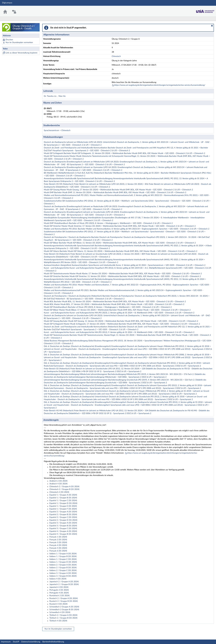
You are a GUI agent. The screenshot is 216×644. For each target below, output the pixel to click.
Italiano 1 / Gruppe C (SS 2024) (63, 559)
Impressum (6, 642)
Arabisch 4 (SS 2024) (58, 484)
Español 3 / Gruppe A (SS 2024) (63, 523)
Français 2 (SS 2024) (58, 540)
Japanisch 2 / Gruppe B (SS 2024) (64, 584)
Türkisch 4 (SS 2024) (58, 621)
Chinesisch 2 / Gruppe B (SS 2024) (64, 489)
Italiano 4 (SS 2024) (58, 579)
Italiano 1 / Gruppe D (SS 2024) (63, 562)
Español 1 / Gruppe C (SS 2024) (63, 501)
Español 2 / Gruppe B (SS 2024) (63, 515)
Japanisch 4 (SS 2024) (59, 587)
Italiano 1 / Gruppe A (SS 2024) (63, 554)
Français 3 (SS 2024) (58, 542)
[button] (212, 26)
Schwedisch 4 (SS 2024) (60, 612)
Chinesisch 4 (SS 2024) (59, 492)
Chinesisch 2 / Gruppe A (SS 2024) (64, 487)
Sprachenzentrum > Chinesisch (57, 130)
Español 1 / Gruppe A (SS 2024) (63, 495)
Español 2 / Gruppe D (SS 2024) (63, 520)
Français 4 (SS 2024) (58, 545)
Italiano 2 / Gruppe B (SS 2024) (63, 568)
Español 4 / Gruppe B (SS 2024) (63, 534)
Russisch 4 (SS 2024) (58, 604)
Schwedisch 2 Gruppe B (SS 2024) (64, 610)
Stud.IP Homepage (205, 11)
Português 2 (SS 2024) (59, 590)
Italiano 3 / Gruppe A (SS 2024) (63, 573)
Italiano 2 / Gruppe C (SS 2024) (63, 570)
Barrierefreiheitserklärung (53, 642)
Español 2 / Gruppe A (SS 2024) (63, 512)
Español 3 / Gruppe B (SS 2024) (63, 526)
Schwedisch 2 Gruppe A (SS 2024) (64, 607)
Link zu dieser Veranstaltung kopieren (21, 53)
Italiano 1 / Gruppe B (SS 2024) (63, 556)
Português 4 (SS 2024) (59, 593)
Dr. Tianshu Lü (50, 96)
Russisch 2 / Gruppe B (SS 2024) (64, 601)
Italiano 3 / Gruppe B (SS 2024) (63, 576)
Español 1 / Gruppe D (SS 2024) (63, 503)
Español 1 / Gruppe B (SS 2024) (63, 498)
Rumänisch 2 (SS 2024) (59, 596)
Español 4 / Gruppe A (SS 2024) (63, 531)
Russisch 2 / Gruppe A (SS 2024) (64, 598)
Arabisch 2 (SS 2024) (58, 481)
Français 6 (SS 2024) (58, 551)
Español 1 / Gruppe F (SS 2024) (63, 509)
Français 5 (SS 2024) (58, 548)
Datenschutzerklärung (31, 642)
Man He (62, 96)
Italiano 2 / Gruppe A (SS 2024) (63, 565)
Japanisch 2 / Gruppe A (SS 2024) (64, 582)
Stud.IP (16, 642)
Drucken (9, 40)
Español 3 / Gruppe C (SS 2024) (63, 529)
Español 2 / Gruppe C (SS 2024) (63, 517)
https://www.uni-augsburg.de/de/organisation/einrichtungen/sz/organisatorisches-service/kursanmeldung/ (160, 85)
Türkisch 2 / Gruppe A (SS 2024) (63, 615)
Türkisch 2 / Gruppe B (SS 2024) (63, 618)
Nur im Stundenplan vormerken (19, 43)
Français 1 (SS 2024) (58, 537)
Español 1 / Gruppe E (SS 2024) (63, 506)
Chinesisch (116, 56)
